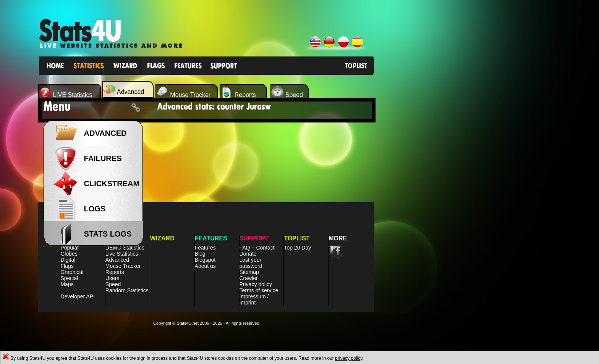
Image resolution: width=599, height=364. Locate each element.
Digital (68, 260)
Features (205, 248)
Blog (200, 254)
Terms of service (259, 290)
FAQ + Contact (257, 248)
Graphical (72, 272)
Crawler (249, 278)
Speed (113, 284)
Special (69, 278)
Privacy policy (256, 284)
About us (205, 266)
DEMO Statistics (125, 248)
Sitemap (249, 272)
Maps (67, 284)
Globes (69, 254)
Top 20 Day (297, 248)
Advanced (117, 260)
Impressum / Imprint (254, 300)
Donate (248, 254)
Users (113, 278)
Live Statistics (122, 254)
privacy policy (349, 358)
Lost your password (251, 263)
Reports (115, 272)
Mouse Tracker (123, 266)
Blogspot (205, 260)
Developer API (78, 296)
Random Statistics (127, 290)
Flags (67, 266)
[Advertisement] (438, 214)
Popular (70, 248)
